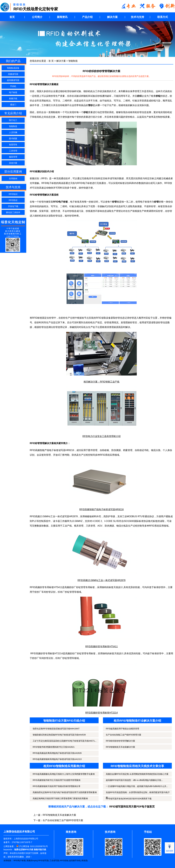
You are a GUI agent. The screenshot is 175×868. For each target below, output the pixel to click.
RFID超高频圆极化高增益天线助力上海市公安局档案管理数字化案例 (64, 774)
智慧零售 (13, 145)
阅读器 (84, 861)
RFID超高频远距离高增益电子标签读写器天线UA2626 (57, 753)
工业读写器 (54, 861)
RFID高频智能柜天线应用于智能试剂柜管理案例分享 (57, 786)
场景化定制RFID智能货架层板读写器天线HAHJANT (56, 729)
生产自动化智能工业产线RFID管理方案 (124, 735)
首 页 (51, 61)
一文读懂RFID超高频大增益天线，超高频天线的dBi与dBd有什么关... (137, 786)
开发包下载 (13, 206)
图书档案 (13, 139)
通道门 (13, 105)
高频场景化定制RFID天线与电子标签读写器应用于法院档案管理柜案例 (65, 792)
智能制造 (13, 126)
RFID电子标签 (20, 861)
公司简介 (37, 17)
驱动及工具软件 (13, 212)
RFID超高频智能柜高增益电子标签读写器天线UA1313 (57, 759)
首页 (12, 17)
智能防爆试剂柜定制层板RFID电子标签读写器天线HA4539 (59, 735)
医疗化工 (13, 120)
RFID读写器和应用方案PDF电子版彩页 (132, 807)
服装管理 (13, 157)
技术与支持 (138, 17)
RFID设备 (64, 861)
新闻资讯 (62, 17)
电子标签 (13, 92)
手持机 (13, 86)
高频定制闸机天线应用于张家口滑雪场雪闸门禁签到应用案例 (60, 798)
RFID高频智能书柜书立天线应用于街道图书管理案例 (57, 780)
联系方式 (163, 17)
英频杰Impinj (32, 861)
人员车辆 (13, 132)
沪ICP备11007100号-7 (22, 842)
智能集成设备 (13, 68)
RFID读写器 (43, 861)
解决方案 (112, 17)
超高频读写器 (13, 80)
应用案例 (13, 179)
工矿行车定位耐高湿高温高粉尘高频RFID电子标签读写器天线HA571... (65, 741)
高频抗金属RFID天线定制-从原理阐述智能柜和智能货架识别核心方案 (137, 774)
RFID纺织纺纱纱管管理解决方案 (121, 741)
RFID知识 (13, 194)
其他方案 (13, 163)
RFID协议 (13, 200)
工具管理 (13, 151)
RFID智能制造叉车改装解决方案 (121, 747)
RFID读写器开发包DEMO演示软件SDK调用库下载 (129, 799)
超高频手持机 (75, 861)
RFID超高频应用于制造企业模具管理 (123, 729)
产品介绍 (87, 17)
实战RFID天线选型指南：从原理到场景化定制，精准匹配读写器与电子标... (138, 795)
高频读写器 (13, 74)
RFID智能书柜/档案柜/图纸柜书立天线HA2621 (54, 747)
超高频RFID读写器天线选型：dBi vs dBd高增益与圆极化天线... (134, 780)
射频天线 (13, 98)
